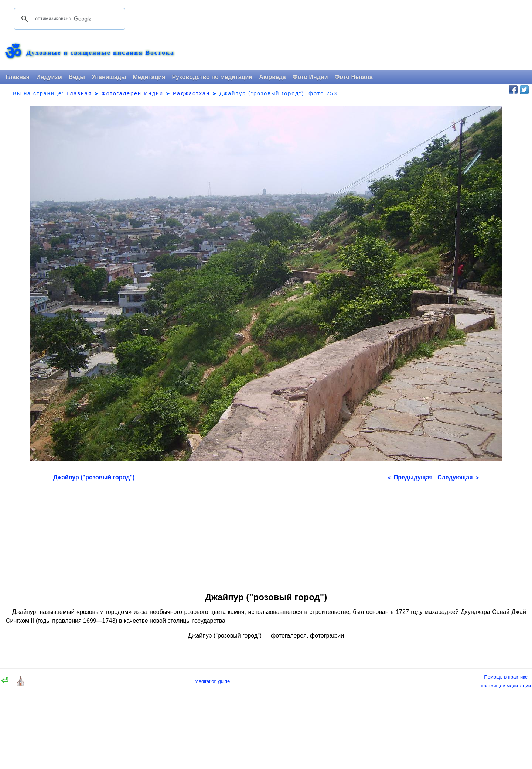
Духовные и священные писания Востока (100, 53)
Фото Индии (310, 77)
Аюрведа (272, 77)
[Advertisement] (266, 534)
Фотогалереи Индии (132, 93)
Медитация (149, 77)
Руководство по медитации (212, 77)
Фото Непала (354, 77)
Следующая (458, 477)
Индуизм (49, 77)
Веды (77, 77)
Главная (18, 77)
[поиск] (68, 19)
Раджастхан (191, 93)
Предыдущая (410, 477)
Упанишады (109, 77)
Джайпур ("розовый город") (94, 477)
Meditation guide (212, 681)
